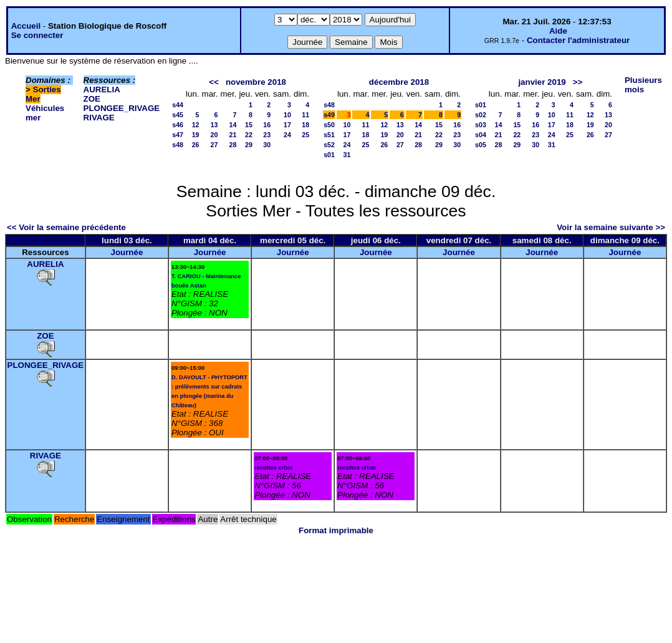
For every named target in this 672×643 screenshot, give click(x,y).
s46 (178, 125)
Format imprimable (336, 530)
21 (233, 135)
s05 (481, 145)
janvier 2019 (542, 82)
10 (287, 115)
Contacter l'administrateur (578, 40)
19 (196, 135)
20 (214, 135)
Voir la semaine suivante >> (611, 227)
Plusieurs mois (643, 85)
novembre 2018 (256, 82)
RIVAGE (99, 118)
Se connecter (37, 35)
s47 (178, 135)
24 (287, 135)
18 (305, 125)
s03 (481, 125)
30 (267, 145)
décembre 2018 (399, 82)
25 (305, 135)
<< (214, 82)
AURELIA (102, 89)
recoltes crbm (273, 468)
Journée (127, 252)
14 (233, 125)
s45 (178, 115)
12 (196, 125)
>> (578, 82)
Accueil (26, 26)
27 (214, 145)
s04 (481, 135)
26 (196, 145)
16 (267, 125)
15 (249, 125)
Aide (558, 31)
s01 (329, 155)
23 (267, 135)
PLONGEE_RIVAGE (122, 108)
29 (249, 145)
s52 (329, 145)
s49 (329, 115)
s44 (178, 105)
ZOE (92, 99)
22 (249, 135)
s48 (178, 145)
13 (214, 125)
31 (347, 155)
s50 (329, 125)
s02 (481, 115)
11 (305, 115)
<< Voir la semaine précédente (66, 227)
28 (233, 145)
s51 (329, 135)
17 (287, 125)
